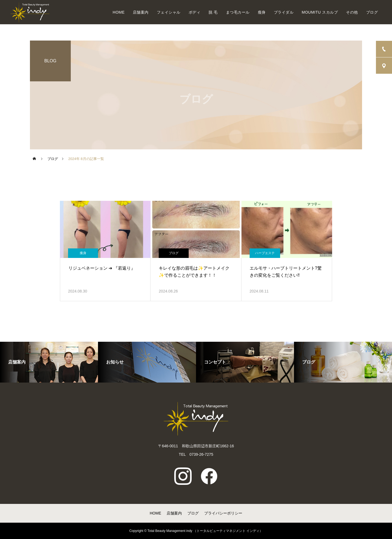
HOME (119, 12)
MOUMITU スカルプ (320, 12)
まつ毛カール (238, 12)
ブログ (372, 12)
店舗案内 (141, 12)
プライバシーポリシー (223, 513)
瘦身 (262, 12)
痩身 (83, 253)
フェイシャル (169, 12)
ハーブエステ (265, 253)
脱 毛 (213, 12)
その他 (352, 12)
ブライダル (284, 12)
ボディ (195, 12)
